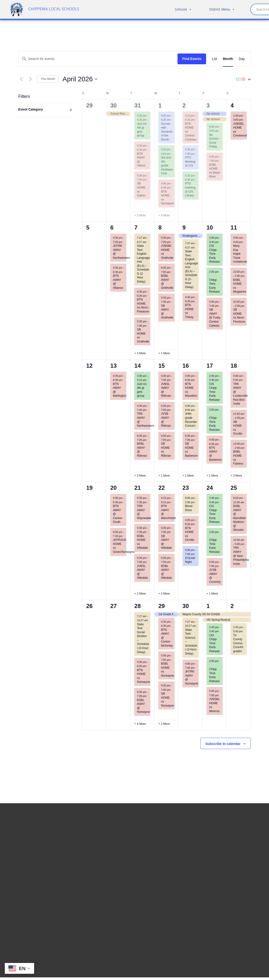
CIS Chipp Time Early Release (214, 254)
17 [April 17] (210, 366)
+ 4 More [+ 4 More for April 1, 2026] (164, 215)
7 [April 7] (136, 227)
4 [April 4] (232, 105)
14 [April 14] (138, 366)
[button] (242, 79)
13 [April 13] (113, 366)
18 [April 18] (234, 366)
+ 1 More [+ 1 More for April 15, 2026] (164, 476)
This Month (48, 79)
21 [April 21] (138, 488)
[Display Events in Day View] (242, 59)
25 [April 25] (234, 488)
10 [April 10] (210, 227)
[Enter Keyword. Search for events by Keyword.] (98, 59)
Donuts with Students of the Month (167, 132)
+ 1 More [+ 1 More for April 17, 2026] (212, 476)
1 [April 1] (160, 105)
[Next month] (31, 79)
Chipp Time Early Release (214, 424)
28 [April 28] (138, 606)
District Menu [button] (222, 9)
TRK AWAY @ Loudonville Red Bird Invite (241, 394)
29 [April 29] (162, 606)
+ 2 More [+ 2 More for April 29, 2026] (164, 724)
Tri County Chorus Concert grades (238, 643)
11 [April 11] (234, 227)
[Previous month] (21, 79)
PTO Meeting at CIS (190, 162)
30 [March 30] (113, 105)
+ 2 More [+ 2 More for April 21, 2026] (140, 594)
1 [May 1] (208, 606)
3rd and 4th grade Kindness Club (167, 165)
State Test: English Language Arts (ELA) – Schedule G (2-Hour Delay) (143, 264)
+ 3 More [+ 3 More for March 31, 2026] (140, 215)
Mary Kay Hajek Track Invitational (240, 254)
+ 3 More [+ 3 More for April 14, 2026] (140, 476)
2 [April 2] (184, 105)
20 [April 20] (113, 488)
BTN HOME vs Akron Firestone (143, 306)
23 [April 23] (186, 488)
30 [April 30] (186, 606)
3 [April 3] (208, 105)
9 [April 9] (184, 227)
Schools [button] (183, 9)
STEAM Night (190, 560)
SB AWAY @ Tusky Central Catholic (215, 318)
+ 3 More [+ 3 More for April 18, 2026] (236, 476)
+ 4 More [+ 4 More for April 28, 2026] (140, 724)
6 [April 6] (112, 227)
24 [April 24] (210, 488)
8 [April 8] (160, 227)
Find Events (192, 59)
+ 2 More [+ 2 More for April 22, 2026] (164, 594)
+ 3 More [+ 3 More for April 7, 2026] (140, 353)
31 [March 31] (138, 105)
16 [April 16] (186, 366)
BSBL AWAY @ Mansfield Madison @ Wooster (239, 518)
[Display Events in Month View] (228, 59)
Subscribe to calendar (223, 744)
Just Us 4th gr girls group (142, 130)
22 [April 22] (162, 488)
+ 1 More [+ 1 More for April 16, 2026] (188, 476)
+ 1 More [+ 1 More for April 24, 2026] (212, 594)
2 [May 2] (232, 606)
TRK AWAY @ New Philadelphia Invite (241, 556)
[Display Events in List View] (214, 59)
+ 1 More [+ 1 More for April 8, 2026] (164, 353)
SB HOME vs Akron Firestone (239, 316)
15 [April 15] (162, 366)
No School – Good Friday (215, 141)
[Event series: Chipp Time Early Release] (211, 276)
